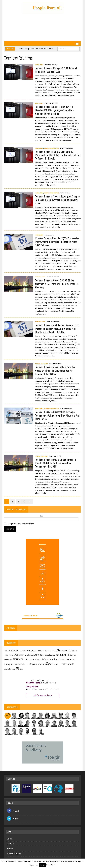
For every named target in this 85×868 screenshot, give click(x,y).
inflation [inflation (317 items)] (53, 659)
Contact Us (11, 844)
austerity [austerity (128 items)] (10, 651)
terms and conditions (25, 524)
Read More (51, 865)
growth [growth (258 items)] (35, 659)
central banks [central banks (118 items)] (52, 651)
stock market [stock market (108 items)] (58, 664)
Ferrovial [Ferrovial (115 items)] (74, 655)
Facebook (13, 811)
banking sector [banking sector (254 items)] (19, 651)
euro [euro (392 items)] (40, 655)
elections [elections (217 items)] (31, 655)
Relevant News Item (51, 148)
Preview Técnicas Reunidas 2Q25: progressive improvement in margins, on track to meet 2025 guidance (57, 242)
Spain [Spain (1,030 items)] (50, 663)
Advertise (10, 849)
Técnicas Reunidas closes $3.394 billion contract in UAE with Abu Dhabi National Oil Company (57, 284)
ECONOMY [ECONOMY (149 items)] (23, 655)
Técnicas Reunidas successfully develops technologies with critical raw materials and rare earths (57, 415)
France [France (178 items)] (7, 659)
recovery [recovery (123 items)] (27, 664)
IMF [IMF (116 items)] (47, 659)
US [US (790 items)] (18, 668)
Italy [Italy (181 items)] (59, 659)
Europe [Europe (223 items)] (52, 655)
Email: (43, 516)
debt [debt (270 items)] (71, 650)
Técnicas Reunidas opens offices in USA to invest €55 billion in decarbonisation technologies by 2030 (56, 463)
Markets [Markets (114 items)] (64, 659)
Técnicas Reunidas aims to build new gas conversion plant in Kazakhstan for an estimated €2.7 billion (55, 370)
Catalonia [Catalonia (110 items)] (45, 651)
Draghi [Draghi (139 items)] (11, 655)
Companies (39, 65)
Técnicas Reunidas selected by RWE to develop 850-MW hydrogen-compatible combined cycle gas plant (54, 110)
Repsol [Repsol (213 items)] (32, 664)
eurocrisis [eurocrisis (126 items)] (46, 655)
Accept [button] (42, 865)
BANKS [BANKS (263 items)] (30, 650)
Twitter (12, 819)
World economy (41, 364)
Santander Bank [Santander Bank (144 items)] (41, 664)
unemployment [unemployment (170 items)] (10, 669)
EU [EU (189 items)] (36, 655)
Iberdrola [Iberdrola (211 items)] (42, 659)
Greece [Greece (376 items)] (27, 659)
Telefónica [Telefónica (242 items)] (67, 664)
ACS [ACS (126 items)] (5, 651)
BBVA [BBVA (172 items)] (35, 651)
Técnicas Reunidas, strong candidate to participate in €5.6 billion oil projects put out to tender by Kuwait (58, 155)
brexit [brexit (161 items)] (40, 651)
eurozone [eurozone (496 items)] (61, 655)
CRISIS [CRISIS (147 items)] (66, 651)
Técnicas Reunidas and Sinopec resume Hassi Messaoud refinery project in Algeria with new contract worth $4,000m (57, 328)
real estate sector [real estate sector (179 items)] (17, 664)
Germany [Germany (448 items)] (18, 659)
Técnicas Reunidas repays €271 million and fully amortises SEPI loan (56, 70)
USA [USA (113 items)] (21, 669)
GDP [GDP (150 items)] (11, 659)
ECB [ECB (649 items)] (16, 655)
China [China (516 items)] (60, 650)
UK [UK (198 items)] (73, 664)
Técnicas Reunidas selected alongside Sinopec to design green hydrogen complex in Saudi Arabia (57, 200)
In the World (40, 277)
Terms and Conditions (14, 854)
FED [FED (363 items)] (69, 655)
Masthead (10, 839)
